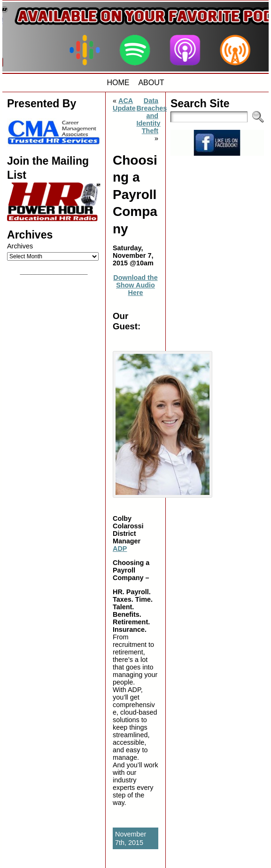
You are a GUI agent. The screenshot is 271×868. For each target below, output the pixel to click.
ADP (120, 549)
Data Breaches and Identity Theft (151, 116)
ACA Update (124, 104)
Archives (20, 246)
